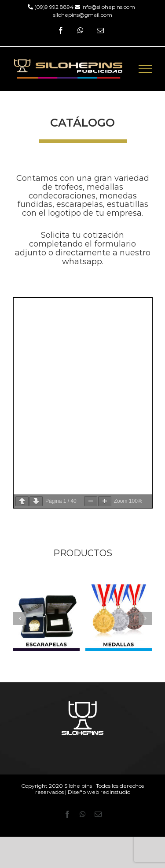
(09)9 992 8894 (53, 7)
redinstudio (115, 792)
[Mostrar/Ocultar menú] (145, 69)
